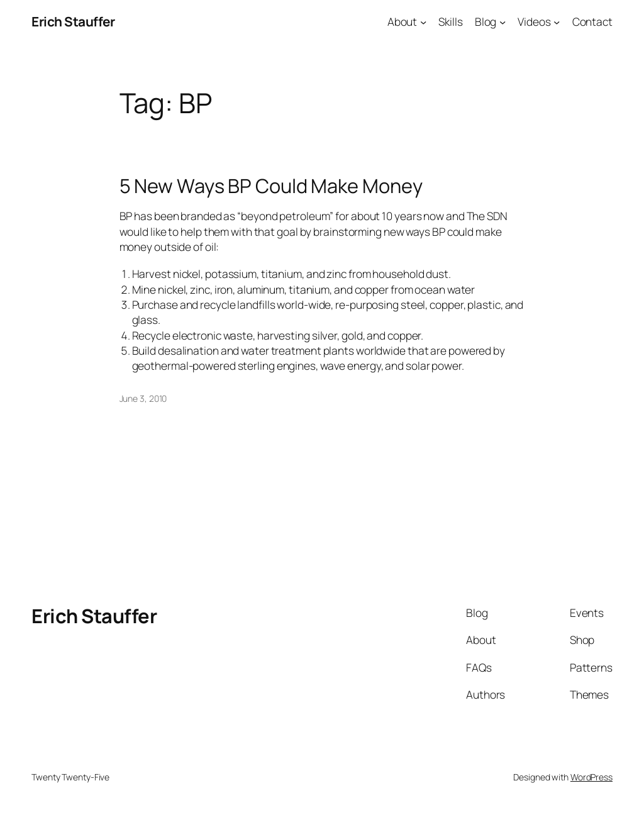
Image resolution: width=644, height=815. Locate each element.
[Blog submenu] (502, 21)
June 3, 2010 (143, 398)
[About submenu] (423, 21)
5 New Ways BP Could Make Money (271, 186)
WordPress (591, 777)
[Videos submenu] (557, 21)
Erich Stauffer (73, 21)
